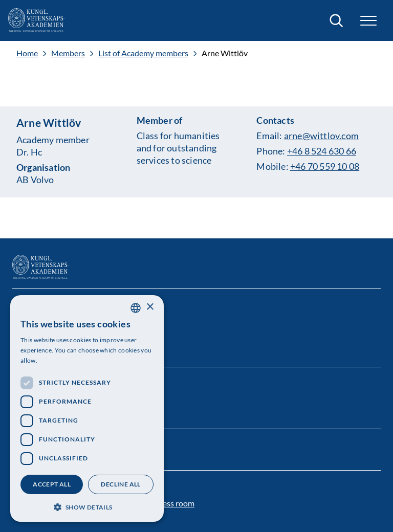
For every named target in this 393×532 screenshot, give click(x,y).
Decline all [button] (121, 484)
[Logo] (36, 20)
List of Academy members (143, 53)
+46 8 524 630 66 (322, 151)
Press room (174, 503)
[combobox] (136, 308)
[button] (368, 21)
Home (27, 53)
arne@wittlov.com (321, 136)
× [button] (150, 307)
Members (68, 53)
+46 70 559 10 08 (325, 166)
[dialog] (87, 408)
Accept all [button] (52, 484)
